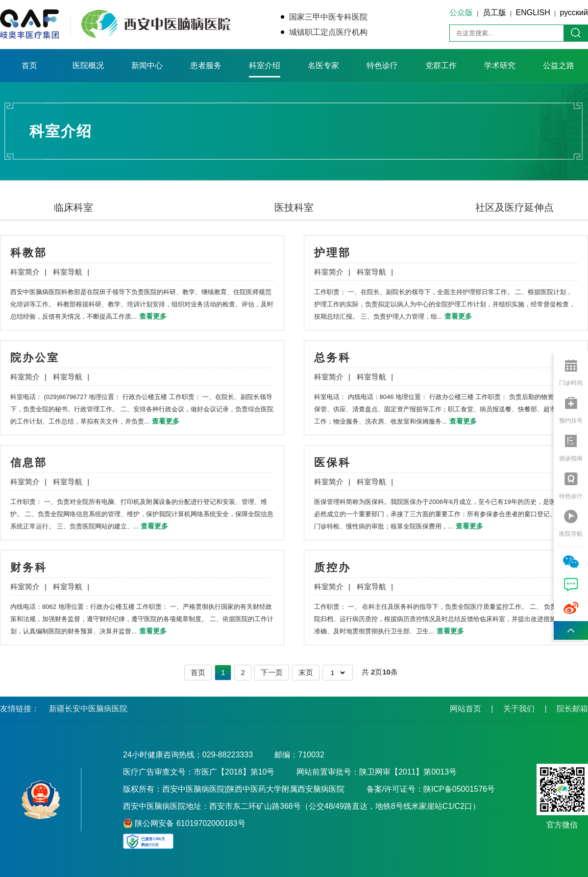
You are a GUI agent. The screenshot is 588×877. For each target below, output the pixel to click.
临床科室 (73, 207)
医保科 (332, 463)
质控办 (332, 567)
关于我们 (519, 709)
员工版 (494, 13)
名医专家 (323, 65)
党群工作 (441, 65)
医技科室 (294, 207)
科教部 (29, 253)
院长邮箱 (572, 709)
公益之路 (559, 65)
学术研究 (500, 65)
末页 (306, 672)
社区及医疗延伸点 (514, 207)
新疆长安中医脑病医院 (88, 709)
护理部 (332, 253)
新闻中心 (147, 65)
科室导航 (71, 272)
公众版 (461, 13)
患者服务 (206, 65)
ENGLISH (533, 13)
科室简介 (28, 272)
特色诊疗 (382, 65)
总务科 (332, 358)
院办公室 (35, 358)
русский (574, 13)
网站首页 (465, 709)
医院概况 (88, 65)
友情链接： (20, 709)
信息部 (29, 463)
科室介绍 (265, 65)
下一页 (272, 672)
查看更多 (153, 316)
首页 (29, 65)
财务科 (29, 567)
